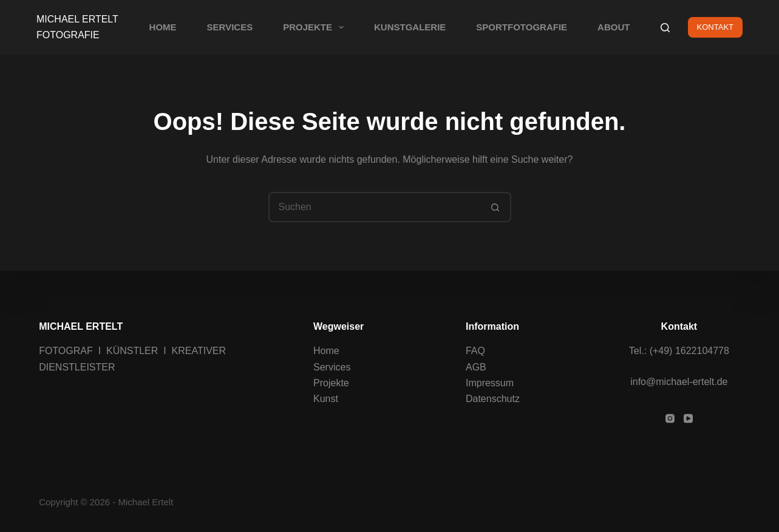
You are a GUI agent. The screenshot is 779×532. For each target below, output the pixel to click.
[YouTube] (688, 419)
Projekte (331, 383)
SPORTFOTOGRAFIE (522, 27)
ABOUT (614, 27)
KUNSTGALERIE (410, 27)
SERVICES (230, 27)
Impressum (490, 383)
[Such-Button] (496, 207)
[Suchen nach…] (375, 207)
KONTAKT (715, 27)
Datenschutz (493, 399)
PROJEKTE (316, 27)
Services (332, 367)
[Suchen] (665, 28)
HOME (163, 27)
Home (326, 351)
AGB (476, 367)
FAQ (475, 351)
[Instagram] (670, 419)
